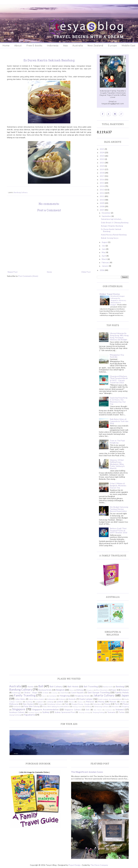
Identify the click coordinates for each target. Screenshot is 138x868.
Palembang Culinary (54, 704)
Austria (31, 687)
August (105, 242)
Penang (107, 704)
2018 (102, 173)
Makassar (90, 702)
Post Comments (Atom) (28, 276)
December (106, 213)
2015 (102, 183)
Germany (53, 696)
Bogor (114, 690)
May (104, 252)
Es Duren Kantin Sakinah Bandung (111, 230)
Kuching (29, 702)
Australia (78, 46)
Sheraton (115, 706)
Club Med (64, 693)
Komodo (72, 699)
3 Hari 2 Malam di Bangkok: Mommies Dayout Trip (118, 486)
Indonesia (53, 46)
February (106, 262)
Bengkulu (90, 690)
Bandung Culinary (21, 192)
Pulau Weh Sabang (32, 706)
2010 (102, 200)
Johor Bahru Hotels (37, 699)
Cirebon (45, 693)
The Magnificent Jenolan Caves (87, 772)
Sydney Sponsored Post (65, 712)
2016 (102, 180)
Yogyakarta (29, 715)
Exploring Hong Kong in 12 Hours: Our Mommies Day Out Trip (119, 401)
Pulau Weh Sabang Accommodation (56, 706)
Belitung (80, 690)
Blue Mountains (102, 690)
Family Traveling (25, 695)
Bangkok (60, 690)
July (104, 246)
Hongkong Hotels (82, 696)
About (18, 46)
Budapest (125, 690)
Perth (117, 704)
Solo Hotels (98, 710)
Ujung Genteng (15, 715)
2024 (102, 153)
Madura (80, 702)
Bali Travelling (91, 686)
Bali (41, 686)
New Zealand (95, 46)
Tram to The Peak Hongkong (117, 442)
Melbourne (14, 704)
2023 (102, 156)
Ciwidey (55, 693)
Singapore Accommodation (46, 709)
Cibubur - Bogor (31, 693)
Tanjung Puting (98, 712)
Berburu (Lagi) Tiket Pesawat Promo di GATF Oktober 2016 (119, 531)
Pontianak (17, 706)
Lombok (60, 702)
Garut (44, 696)
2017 (102, 176)
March (105, 259)
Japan (125, 695)
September (107, 216)
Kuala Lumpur (86, 699)
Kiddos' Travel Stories (110, 294)
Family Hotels (122, 692)
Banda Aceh (108, 687)
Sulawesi (120, 709)
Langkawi (39, 702)
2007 (102, 210)
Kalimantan (52, 699)
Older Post (86, 272)
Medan (123, 702)
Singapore (19, 709)
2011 (102, 196)
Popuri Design (75, 865)
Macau (71, 702)
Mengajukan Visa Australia (117, 356)
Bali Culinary (56, 686)
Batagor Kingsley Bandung (112, 226)
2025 (102, 149)
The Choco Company (99, 865)
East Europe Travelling (99, 692)
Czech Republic (77, 693)
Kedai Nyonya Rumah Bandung (114, 235)
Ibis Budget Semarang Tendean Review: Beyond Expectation (119, 509)
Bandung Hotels (45, 690)
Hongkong (65, 696)
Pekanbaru (97, 704)
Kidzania (62, 699)
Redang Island (77, 707)
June (104, 249)
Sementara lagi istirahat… (112, 219)
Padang (41, 704)
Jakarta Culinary (104, 695)
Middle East (129, 46)
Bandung (120, 686)
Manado (113, 702)
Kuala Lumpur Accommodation (110, 699)
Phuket (126, 704)
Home (6, 46)
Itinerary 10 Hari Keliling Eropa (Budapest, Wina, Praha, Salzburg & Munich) (117, 464)
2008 (102, 206)
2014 (102, 186)
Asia (65, 46)
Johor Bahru (20, 699)
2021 (102, 163)
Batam (72, 690)
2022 (102, 159)
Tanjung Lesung (84, 712)
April (104, 256)
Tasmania (111, 712)
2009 (102, 203)
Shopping (125, 706)
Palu (67, 704)
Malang (101, 702)
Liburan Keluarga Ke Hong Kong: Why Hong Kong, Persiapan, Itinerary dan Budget (119, 336)
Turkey (122, 712)
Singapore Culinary (73, 710)
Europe (112, 46)
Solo (88, 710)
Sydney (46, 712)
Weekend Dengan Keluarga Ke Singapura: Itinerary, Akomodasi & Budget (118, 300)
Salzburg (88, 706)
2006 (102, 270)
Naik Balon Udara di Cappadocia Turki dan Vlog (119, 421)
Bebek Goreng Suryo (110, 238)
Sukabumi (109, 710)
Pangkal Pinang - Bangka (81, 704)
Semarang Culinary (102, 706)
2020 (102, 166)
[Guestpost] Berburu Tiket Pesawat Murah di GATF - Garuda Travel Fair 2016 (119, 379)
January (105, 266)
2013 (102, 190)
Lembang (50, 702)
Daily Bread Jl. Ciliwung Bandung (115, 223)
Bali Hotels (73, 686)
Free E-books (34, 46)
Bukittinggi (16, 693)
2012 (102, 193)
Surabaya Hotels (34, 712)
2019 (102, 169)
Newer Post (13, 272)
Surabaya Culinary (17, 712)
